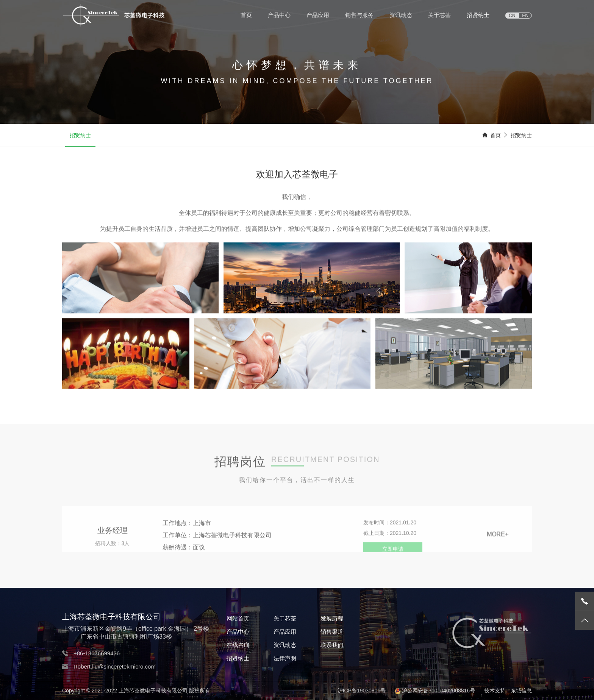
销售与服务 (359, 15)
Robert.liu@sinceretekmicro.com (115, 666)
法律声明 (285, 658)
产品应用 (318, 15)
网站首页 (238, 618)
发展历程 (332, 618)
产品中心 (279, 15)
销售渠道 (332, 632)
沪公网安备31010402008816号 (438, 691)
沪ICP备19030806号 (362, 691)
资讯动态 (401, 15)
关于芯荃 (439, 15)
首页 (246, 15)
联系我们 (332, 645)
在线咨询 (238, 645)
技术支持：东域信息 (508, 691)
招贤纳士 (478, 15)
